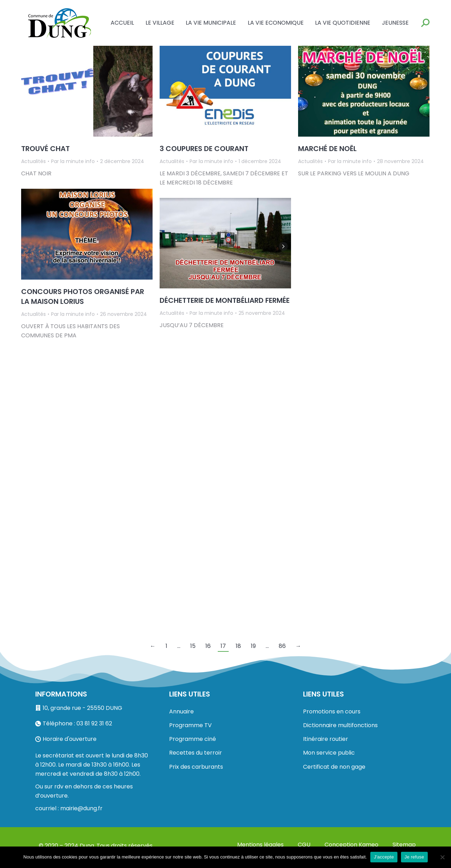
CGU (304, 845)
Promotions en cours (332, 711)
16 (208, 646)
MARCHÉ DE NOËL (327, 149)
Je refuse (414, 857)
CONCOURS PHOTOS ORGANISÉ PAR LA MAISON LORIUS (83, 296)
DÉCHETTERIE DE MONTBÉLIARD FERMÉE (225, 300)
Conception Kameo (351, 845)
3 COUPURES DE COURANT (204, 149)
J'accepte (384, 857)
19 (253, 646)
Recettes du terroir (196, 753)
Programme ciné (193, 739)
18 (238, 646)
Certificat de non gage (334, 767)
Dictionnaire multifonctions (340, 725)
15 (193, 646)
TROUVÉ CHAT (45, 149)
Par (73, 161)
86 (282, 646)
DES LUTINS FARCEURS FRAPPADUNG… (362, 292)
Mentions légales (260, 845)
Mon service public (329, 753)
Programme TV (190, 725)
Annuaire (181, 711)
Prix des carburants (196, 767)
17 (223, 646)
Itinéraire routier (326, 739)
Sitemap (404, 845)
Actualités (33, 161)
